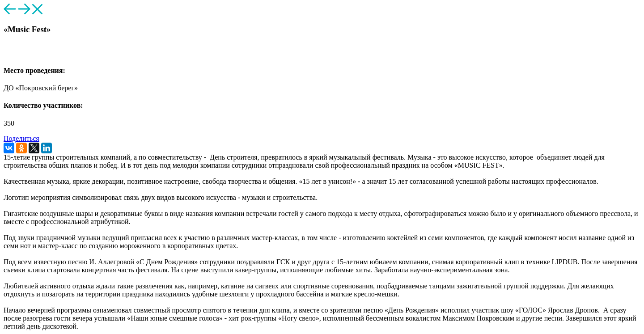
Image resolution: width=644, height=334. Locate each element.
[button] (7, 53)
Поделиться (21, 138)
